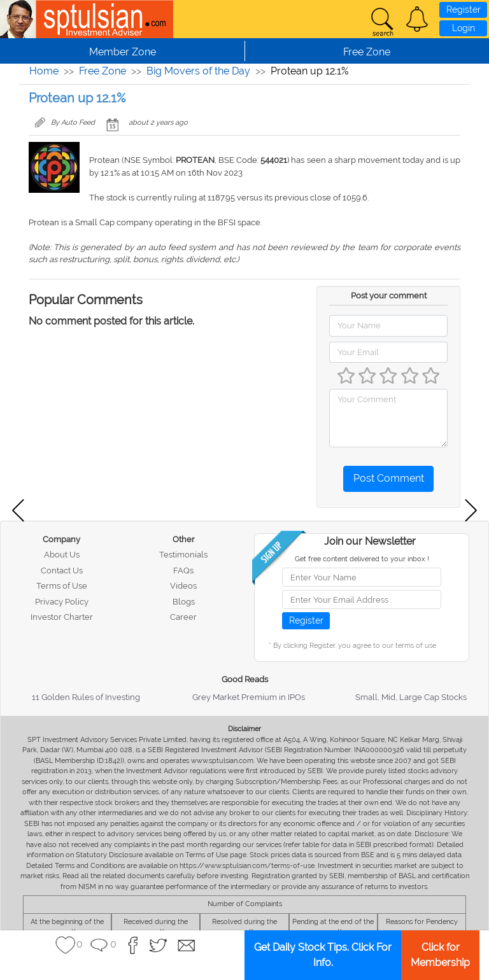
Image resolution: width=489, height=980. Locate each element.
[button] (417, 19)
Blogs (184, 602)
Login (464, 28)
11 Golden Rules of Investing (86, 697)
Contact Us (62, 570)
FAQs (183, 570)
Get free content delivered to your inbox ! (362, 559)
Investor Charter (62, 617)
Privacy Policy (62, 602)
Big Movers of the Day (198, 71)
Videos (183, 586)
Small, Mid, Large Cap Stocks (411, 697)
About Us (62, 555)
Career (183, 617)
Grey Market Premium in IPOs (249, 697)
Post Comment (389, 478)
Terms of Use (62, 586)
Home (44, 71)
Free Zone (103, 71)
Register (464, 10)
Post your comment (389, 296)
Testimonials (183, 555)
